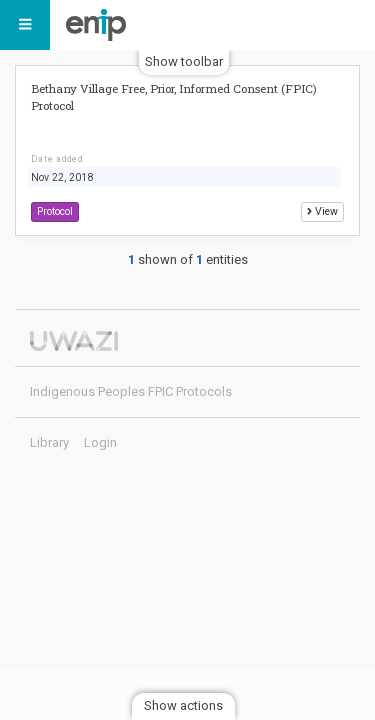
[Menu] (25, 25)
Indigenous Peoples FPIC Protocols (101, 25)
